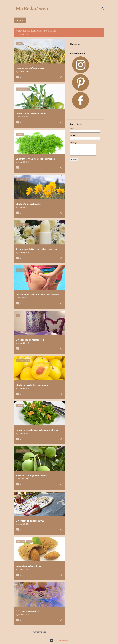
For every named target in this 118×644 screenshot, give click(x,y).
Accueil (20, 20)
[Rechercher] (103, 8)
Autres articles (39, 632)
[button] (61, 77)
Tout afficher (22, 34)
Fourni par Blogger (59, 640)
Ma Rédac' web (32, 8)
